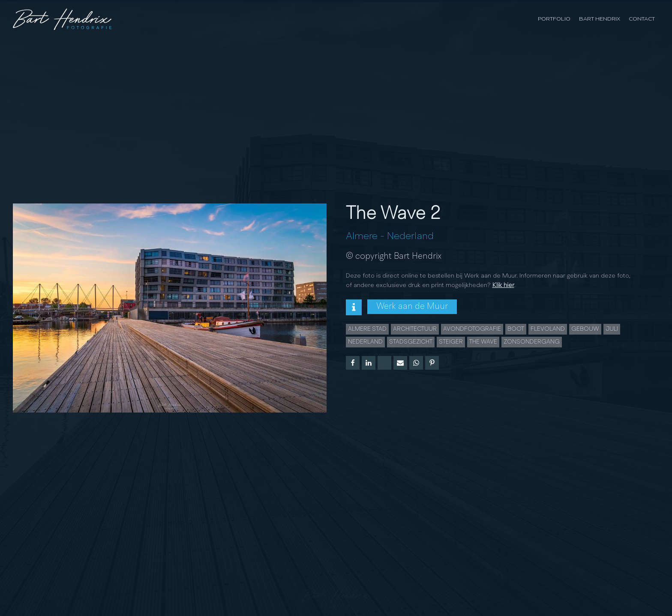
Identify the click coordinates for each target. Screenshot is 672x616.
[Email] (400, 363)
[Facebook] (353, 363)
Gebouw (585, 329)
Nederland (410, 236)
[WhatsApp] (416, 363)
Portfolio (554, 19)
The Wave (483, 342)
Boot (516, 329)
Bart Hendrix (600, 19)
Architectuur (415, 329)
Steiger (451, 342)
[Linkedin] (369, 363)
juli (612, 329)
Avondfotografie (472, 329)
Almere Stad (367, 329)
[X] (384, 363)
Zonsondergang (532, 342)
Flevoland (548, 329)
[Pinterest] (432, 363)
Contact (642, 19)
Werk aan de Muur (412, 307)
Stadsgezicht (411, 342)
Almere (362, 236)
